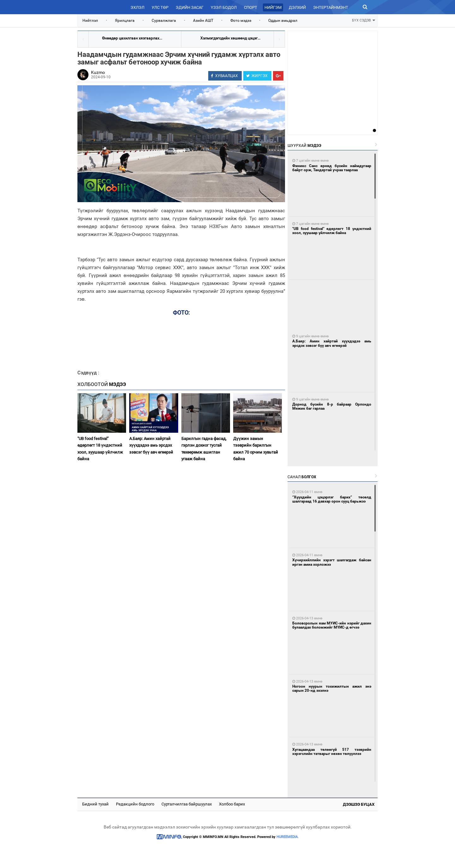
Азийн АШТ (203, 21)
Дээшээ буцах (359, 804)
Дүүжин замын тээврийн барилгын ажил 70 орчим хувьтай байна (256, 449)
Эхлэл (137, 7)
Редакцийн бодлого (135, 804)
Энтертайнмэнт (331, 7)
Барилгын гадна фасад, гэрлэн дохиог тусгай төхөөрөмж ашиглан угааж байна (204, 449)
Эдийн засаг (190, 7)
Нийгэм (273, 7)
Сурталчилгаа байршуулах (187, 804)
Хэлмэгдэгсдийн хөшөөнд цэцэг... (230, 38)
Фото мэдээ (241, 21)
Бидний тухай (95, 804)
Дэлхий (297, 7)
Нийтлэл (90, 21)
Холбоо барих (232, 804)
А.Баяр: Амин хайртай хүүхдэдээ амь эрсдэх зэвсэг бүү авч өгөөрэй (151, 445)
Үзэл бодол (224, 7)
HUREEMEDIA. (288, 837)
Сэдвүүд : (88, 373)
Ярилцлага (125, 21)
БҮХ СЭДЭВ (364, 20)
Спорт (251, 7)
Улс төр (160, 7)
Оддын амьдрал (283, 21)
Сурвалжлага (164, 21)
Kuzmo (98, 72)
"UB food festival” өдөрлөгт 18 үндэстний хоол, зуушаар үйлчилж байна (100, 449)
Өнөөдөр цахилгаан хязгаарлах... (132, 38)
